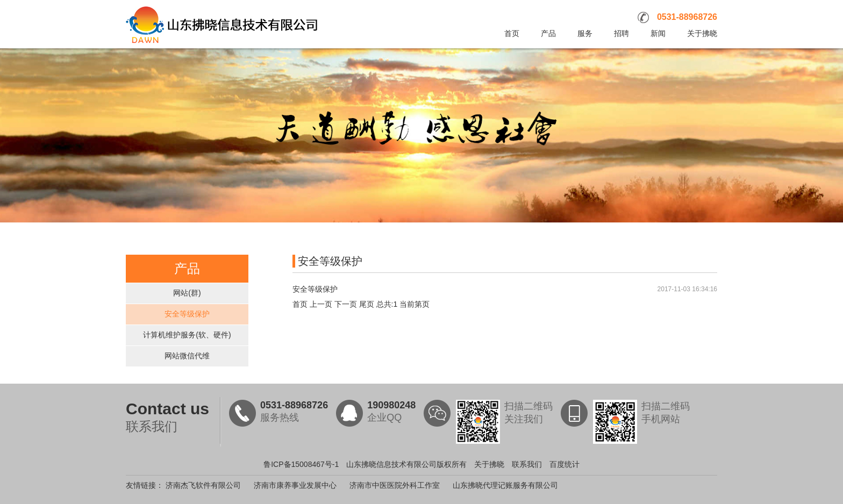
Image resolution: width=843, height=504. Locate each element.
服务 (585, 33)
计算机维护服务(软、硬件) (187, 335)
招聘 (621, 33)
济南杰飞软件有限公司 (203, 485)
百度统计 (565, 464)
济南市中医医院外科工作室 (395, 485)
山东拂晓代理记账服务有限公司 (505, 485)
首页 (512, 33)
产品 (548, 33)
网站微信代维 (187, 356)
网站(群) (187, 293)
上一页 (321, 304)
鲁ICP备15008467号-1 (301, 464)
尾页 (367, 304)
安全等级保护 (187, 314)
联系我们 (527, 464)
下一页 (346, 304)
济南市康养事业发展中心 (295, 485)
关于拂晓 (702, 33)
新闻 (658, 33)
